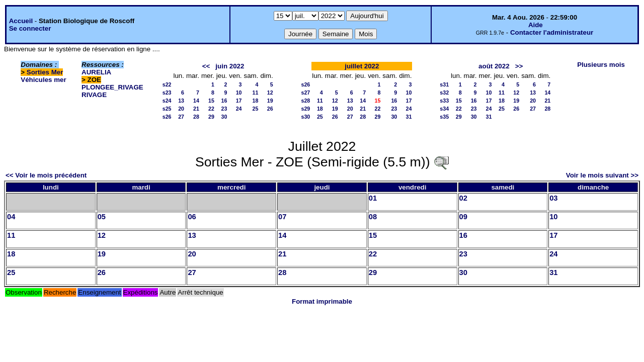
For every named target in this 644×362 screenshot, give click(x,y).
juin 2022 (230, 66)
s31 (444, 84)
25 (256, 109)
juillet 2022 (362, 66)
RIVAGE (94, 95)
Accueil (21, 21)
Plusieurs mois (601, 65)
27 (181, 117)
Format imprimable (322, 301)
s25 (167, 109)
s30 (306, 117)
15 (211, 101)
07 (282, 217)
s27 (306, 93)
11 (256, 93)
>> (519, 66)
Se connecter (30, 28)
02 (463, 198)
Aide (536, 25)
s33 (444, 101)
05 (102, 217)
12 (270, 93)
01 (373, 198)
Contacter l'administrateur (552, 32)
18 (256, 101)
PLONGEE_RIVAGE (112, 87)
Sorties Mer (45, 72)
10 (239, 93)
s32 (444, 93)
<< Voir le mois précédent (46, 175)
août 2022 (494, 66)
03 (553, 198)
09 (463, 217)
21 (196, 109)
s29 (306, 109)
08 (373, 217)
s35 (444, 117)
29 (211, 117)
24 (239, 109)
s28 (306, 101)
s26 (167, 117)
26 (270, 109)
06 (192, 217)
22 (211, 109)
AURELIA (96, 72)
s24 (167, 101)
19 (270, 101)
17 (239, 101)
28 (196, 117)
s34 (444, 109)
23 (224, 109)
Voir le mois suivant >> (602, 175)
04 (11, 217)
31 (409, 117)
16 (224, 101)
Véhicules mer (43, 80)
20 (181, 109)
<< (206, 66)
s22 (167, 84)
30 (224, 117)
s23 (167, 93)
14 (196, 101)
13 (181, 101)
